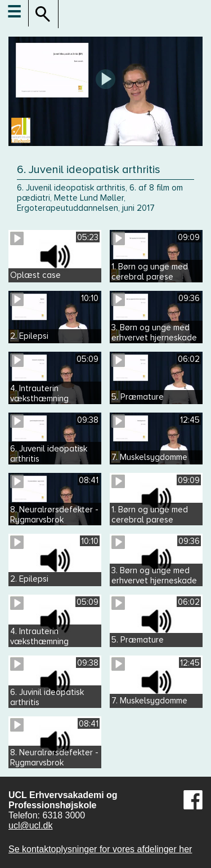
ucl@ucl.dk (31, 825)
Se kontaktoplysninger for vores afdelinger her (100, 849)
